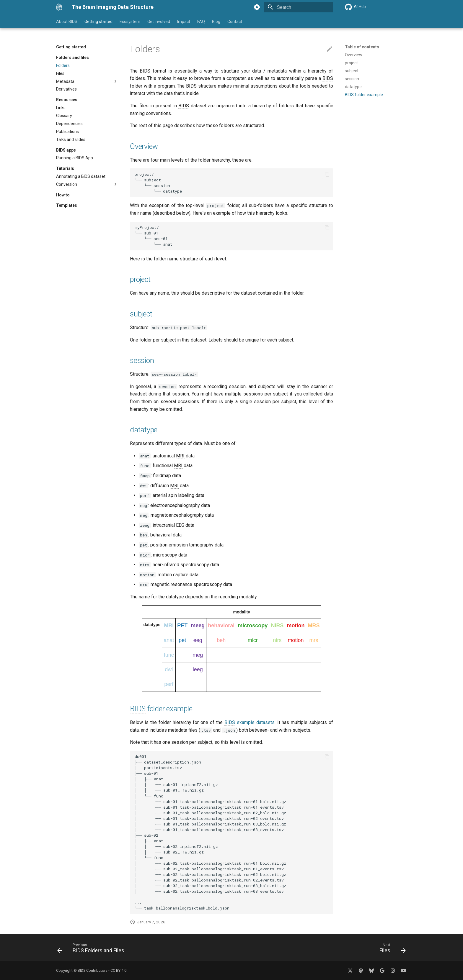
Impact (184, 22)
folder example (161, 709)
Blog (216, 22)
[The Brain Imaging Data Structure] (59, 7)
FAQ (201, 22)
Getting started (98, 22)
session (142, 361)
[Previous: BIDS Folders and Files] (93, 949)
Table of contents (362, 47)
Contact (235, 22)
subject (141, 314)
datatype (144, 430)
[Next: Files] (391, 949)
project (140, 279)
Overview (144, 146)
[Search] (299, 7)
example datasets (250, 723)
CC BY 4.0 (118, 970)
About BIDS (67, 22)
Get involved (159, 22)
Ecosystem (130, 22)
